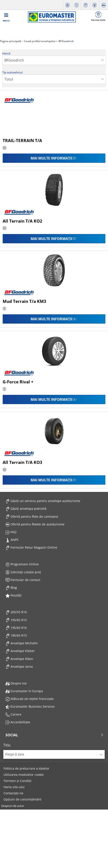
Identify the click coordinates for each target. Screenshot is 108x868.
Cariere (13, 714)
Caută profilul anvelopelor (39, 41)
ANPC (12, 540)
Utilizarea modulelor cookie (24, 775)
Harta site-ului (14, 787)
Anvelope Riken (19, 659)
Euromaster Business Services (30, 706)
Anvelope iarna (19, 666)
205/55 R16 (16, 612)
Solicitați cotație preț (23, 572)
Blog (11, 588)
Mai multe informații (51, 158)
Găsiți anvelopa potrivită (26, 509)
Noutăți (14, 595)
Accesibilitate (18, 722)
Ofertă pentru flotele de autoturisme (35, 524)
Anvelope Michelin (22, 643)
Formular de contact (23, 580)
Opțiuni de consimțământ (22, 799)
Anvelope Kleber (20, 651)
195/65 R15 (16, 620)
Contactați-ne (13, 793)
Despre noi (16, 683)
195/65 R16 (16, 628)
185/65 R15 (16, 635)
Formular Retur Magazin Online (31, 547)
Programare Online (22, 564)
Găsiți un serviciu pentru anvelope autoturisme (43, 501)
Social (55, 735)
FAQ (11, 532)
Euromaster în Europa (24, 691)
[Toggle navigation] (6, 17)
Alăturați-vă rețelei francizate (30, 699)
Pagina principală (11, 41)
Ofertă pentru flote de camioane (32, 516)
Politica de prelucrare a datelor (26, 768)
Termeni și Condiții (17, 781)
